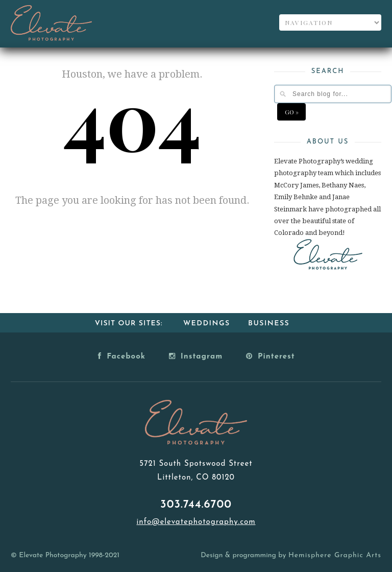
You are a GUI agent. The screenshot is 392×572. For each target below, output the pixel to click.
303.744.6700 (196, 505)
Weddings (207, 324)
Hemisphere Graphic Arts (335, 555)
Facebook (122, 356)
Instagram (196, 356)
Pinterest (271, 356)
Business (269, 324)
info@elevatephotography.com (196, 522)
